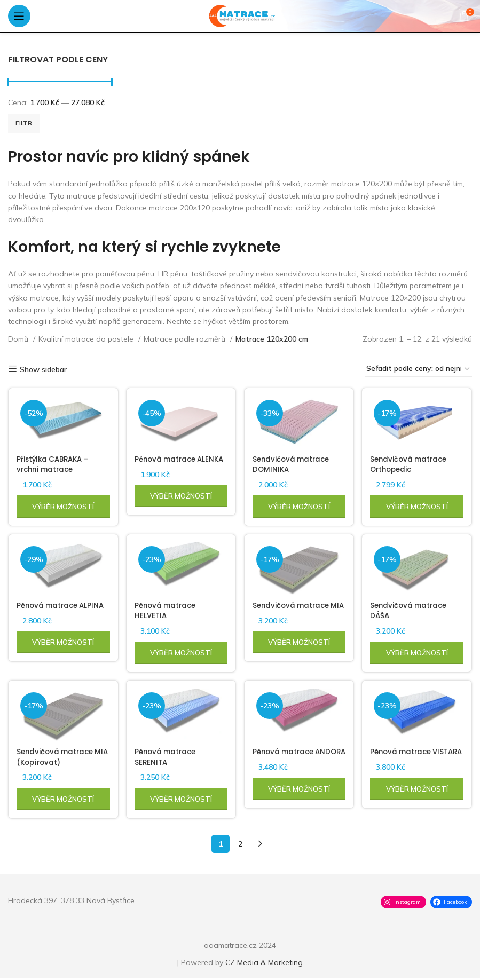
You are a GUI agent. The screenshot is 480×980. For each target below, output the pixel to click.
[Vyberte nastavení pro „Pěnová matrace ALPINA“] (62, 653)
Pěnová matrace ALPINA (49, 611)
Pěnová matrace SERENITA (168, 759)
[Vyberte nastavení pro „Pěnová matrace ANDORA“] (300, 801)
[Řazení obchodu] (419, 369)
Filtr (24, 123)
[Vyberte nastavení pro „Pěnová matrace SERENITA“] (180, 801)
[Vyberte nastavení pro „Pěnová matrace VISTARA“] (418, 801)
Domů (19, 339)
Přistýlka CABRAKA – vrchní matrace (55, 463)
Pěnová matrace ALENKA (168, 463)
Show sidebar (43, 369)
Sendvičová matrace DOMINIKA (294, 463)
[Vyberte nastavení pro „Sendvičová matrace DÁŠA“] (418, 653)
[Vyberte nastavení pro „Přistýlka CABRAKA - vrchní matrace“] (62, 505)
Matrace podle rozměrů (186, 339)
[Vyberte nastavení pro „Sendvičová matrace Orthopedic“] (418, 505)
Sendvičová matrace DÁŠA (413, 611)
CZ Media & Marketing (264, 965)
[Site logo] (240, 15)
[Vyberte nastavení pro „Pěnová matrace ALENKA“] (180, 505)
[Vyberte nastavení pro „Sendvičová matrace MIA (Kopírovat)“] (62, 801)
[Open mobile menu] (19, 16)
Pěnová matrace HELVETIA (168, 611)
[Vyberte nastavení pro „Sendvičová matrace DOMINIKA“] (300, 505)
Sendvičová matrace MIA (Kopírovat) (57, 759)
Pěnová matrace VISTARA (405, 759)
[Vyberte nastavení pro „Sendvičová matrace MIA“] (300, 653)
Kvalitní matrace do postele (87, 339)
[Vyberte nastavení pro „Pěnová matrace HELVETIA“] (180, 653)
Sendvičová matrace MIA (294, 611)
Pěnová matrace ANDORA (287, 759)
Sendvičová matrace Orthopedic (413, 463)
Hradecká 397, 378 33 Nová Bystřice (71, 903)
